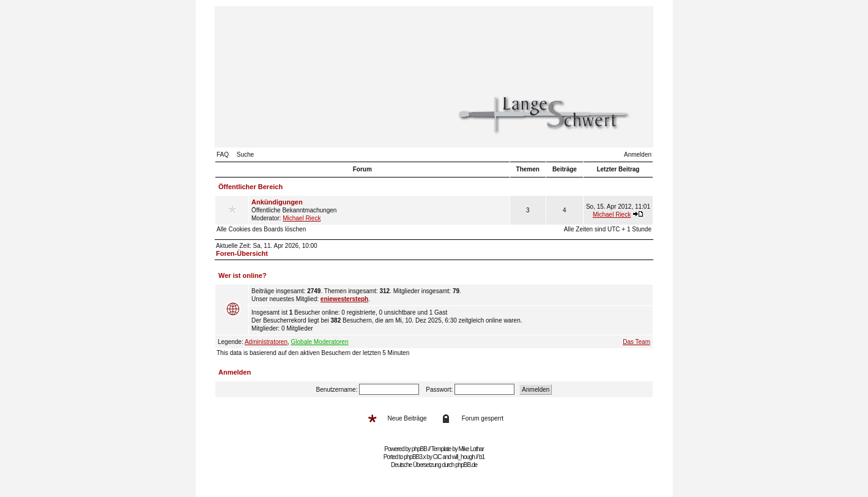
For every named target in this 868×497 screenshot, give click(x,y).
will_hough (463, 457)
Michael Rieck (302, 218)
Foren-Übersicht (242, 253)
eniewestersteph (344, 299)
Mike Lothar (471, 449)
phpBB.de (466, 465)
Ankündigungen (277, 202)
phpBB (419, 449)
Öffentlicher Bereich (250, 187)
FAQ (223, 155)
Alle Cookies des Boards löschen (261, 229)
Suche (245, 155)
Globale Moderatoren (320, 342)
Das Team (636, 342)
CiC (437, 457)
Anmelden (638, 155)
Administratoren (266, 342)
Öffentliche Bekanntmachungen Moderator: (379, 210)
